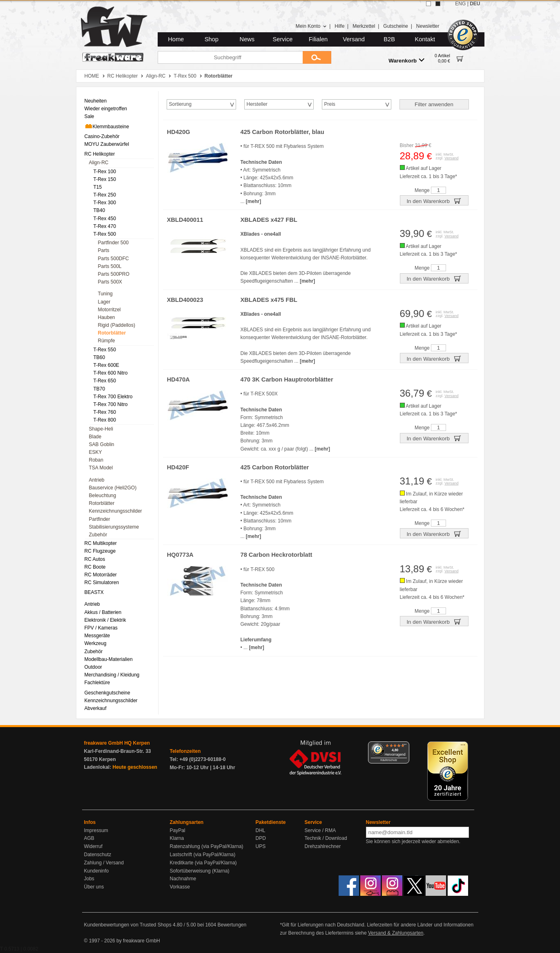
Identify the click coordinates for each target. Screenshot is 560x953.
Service (283, 39)
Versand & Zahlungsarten (396, 933)
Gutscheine (396, 26)
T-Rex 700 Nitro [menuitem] (111, 404)
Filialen (318, 39)
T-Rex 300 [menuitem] (105, 203)
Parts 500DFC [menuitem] (114, 259)
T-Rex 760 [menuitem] (105, 412)
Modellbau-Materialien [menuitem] (109, 659)
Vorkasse (180, 887)
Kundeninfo (97, 871)
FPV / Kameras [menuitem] (101, 628)
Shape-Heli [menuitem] (101, 429)
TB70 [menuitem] (99, 389)
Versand (354, 39)
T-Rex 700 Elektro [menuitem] (113, 397)
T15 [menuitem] (98, 187)
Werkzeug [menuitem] (96, 643)
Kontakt (425, 39)
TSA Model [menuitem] (101, 468)
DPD (261, 838)
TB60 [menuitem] (99, 357)
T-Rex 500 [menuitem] (105, 234)
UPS (261, 846)
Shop (212, 39)
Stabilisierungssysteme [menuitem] (114, 527)
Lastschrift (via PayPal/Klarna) (203, 855)
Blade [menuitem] (95, 437)
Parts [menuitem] (104, 250)
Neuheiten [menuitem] (96, 101)
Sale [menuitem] (89, 116)
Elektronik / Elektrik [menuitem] (105, 620)
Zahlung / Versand (104, 863)
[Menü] (404, 746)
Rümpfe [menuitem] (107, 341)
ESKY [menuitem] (96, 452)
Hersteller (257, 104)
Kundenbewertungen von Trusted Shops (128, 925)
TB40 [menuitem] (99, 210)
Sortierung (180, 104)
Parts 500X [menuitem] (110, 282)
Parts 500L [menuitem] (110, 266)
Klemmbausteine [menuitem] (107, 126)
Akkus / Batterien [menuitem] (103, 612)
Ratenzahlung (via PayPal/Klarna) (207, 846)
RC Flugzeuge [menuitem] (100, 551)
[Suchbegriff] (230, 57)
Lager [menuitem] (104, 302)
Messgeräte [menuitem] (97, 636)
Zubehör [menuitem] (98, 535)
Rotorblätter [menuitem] (112, 333)
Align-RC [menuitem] (99, 163)
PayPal (178, 830)
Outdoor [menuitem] (93, 667)
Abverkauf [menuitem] (96, 708)
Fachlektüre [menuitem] (97, 683)
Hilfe (339, 26)
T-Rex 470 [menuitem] (105, 226)
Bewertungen (232, 925)
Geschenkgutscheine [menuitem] (107, 693)
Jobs (89, 879)
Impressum (96, 830)
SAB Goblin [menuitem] (102, 444)
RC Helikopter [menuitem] (100, 154)
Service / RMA (320, 830)
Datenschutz (98, 855)
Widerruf (93, 846)
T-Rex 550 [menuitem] (105, 350)
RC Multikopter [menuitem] (101, 543)
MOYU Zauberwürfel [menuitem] (107, 144)
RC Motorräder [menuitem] (101, 575)
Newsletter (428, 26)
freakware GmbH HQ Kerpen (117, 743)
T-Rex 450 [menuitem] (105, 219)
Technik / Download (326, 838)
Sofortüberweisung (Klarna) (200, 871)
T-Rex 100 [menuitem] (105, 172)
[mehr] (253, 201)
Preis (330, 104)
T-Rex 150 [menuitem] (105, 179)
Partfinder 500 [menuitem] (113, 243)
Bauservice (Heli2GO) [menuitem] (113, 488)
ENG (460, 4)
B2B (389, 39)
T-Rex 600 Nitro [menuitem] (111, 373)
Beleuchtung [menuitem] (103, 495)
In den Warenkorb (434, 201)
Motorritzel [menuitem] (109, 310)
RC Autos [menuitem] (95, 559)
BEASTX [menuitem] (94, 592)
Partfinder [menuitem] (100, 519)
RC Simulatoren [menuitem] (102, 583)
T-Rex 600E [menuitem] (106, 365)
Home (176, 39)
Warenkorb (406, 60)
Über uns (94, 887)
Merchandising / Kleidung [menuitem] (112, 675)
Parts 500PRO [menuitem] (114, 274)
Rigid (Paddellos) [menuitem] (117, 325)
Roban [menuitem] (96, 460)
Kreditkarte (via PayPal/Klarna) (203, 863)
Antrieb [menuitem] (97, 480)
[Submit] (317, 57)
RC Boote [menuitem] (95, 567)
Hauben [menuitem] (107, 317)
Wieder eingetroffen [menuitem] (106, 109)
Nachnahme (183, 879)
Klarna (177, 838)
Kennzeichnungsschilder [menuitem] (116, 511)
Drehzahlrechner (323, 846)
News (247, 39)
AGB (89, 838)
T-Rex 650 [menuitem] (105, 381)
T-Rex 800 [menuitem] (105, 420)
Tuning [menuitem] (105, 294)
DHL (261, 830)
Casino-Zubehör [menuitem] (102, 136)
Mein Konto (311, 26)
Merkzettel (364, 26)
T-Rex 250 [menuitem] (105, 195)
